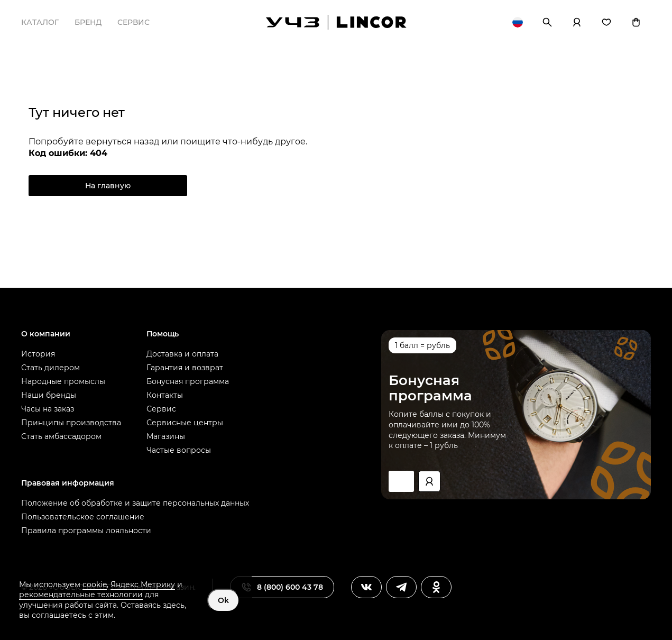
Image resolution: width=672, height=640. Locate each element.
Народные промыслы (63, 381)
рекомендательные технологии (81, 595)
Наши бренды (49, 395)
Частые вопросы (179, 450)
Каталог (40, 22)
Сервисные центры (185, 423)
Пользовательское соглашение (83, 517)
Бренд (88, 22)
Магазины (166, 436)
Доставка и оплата (182, 354)
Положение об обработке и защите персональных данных (135, 503)
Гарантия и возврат (185, 368)
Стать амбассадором (61, 436)
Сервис (134, 22)
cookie (95, 584)
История (38, 354)
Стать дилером (50, 368)
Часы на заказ (48, 409)
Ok (223, 600)
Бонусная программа (188, 381)
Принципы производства (71, 423)
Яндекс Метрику (143, 584)
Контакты (165, 395)
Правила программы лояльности (86, 531)
